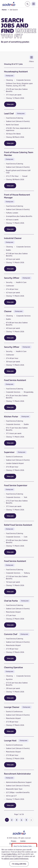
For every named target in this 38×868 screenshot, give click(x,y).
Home (4, 10)
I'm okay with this (19, 864)
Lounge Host (10, 741)
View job (10, 104)
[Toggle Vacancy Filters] (32, 60)
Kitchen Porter (11, 417)
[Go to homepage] (9, 4)
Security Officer (12, 278)
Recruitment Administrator (17, 774)
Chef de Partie (11, 601)
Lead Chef (9, 114)
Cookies (23, 841)
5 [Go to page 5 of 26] (26, 820)
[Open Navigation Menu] (34, 4)
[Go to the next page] (31, 820)
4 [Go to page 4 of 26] (21, 820)
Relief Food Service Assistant (18, 525)
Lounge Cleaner (12, 707)
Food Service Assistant (15, 380)
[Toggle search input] (28, 4)
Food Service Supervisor (16, 485)
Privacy (14, 841)
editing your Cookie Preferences (16, 859)
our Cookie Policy (10, 854)
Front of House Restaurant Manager (17, 196)
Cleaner (8, 311)
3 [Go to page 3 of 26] (17, 820)
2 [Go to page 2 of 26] (12, 820)
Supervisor (9, 452)
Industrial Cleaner (13, 238)
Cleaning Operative (13, 667)
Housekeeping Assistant (16, 72)
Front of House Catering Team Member (19, 154)
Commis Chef (11, 634)
